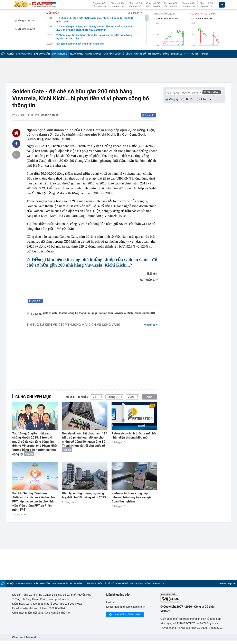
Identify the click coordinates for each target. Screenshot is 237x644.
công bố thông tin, (79, 313)
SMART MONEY (93, 54)
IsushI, (63, 313)
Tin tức (190, 99)
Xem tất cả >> (151, 325)
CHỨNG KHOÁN (24, 54)
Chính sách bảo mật (24, 637)
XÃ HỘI (10, 54)
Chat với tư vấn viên (125, 615)
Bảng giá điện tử (24, 20)
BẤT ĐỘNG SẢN (42, 54)
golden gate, (51, 313)
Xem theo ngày (77, 397)
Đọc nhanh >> (135, 13)
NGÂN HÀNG (77, 54)
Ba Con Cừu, (106, 313)
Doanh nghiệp (50, 115)
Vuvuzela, (121, 313)
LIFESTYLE (177, 54)
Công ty (174, 99)
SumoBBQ (149, 313)
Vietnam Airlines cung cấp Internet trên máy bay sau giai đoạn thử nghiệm (132, 497)
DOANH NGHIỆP (60, 54)
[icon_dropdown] (222, 5)
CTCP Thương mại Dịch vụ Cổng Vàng (89, 325)
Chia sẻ (149, 115)
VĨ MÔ (129, 54)
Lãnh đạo (207, 99)
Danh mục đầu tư (24, 29)
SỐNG (166, 54)
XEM (149, 397)
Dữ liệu (195, 54)
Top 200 (232, 584)
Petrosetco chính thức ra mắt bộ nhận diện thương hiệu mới (134, 435)
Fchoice (204, 54)
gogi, (94, 313)
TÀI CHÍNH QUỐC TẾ (113, 54)
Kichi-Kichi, (134, 313)
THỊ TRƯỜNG (154, 54)
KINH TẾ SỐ (140, 54)
